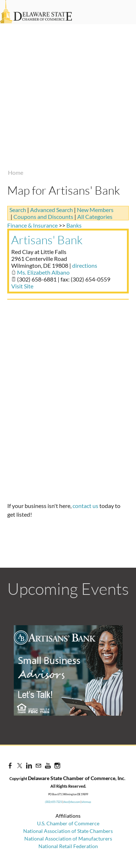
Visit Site (22, 286)
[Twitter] (20, 765)
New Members (95, 210)
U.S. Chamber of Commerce (68, 823)
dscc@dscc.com (72, 802)
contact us (85, 506)
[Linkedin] (29, 765)
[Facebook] (10, 765)
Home (16, 172)
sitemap (86, 802)
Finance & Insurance (32, 225)
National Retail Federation (68, 846)
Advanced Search (51, 210)
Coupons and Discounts (43, 217)
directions (85, 265)
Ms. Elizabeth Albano (43, 272)
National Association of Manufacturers (68, 839)
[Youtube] (48, 765)
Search (18, 210)
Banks (74, 225)
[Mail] (38, 765)
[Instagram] (57, 765)
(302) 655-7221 (53, 802)
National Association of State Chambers (68, 831)
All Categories (95, 217)
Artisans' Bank (47, 240)
